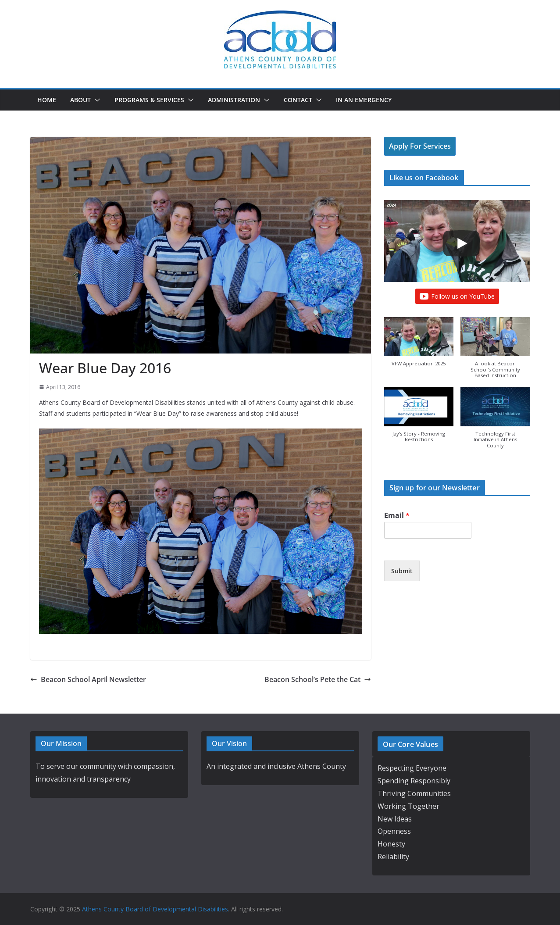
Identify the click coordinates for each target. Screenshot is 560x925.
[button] (96, 100)
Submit (402, 571)
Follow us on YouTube (457, 296)
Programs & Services (149, 100)
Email (397, 516)
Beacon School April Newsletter (88, 679)
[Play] (461, 243)
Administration (234, 100)
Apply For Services (420, 146)
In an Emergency (364, 100)
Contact (298, 100)
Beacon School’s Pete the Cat (318, 679)
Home (47, 100)
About (80, 100)
